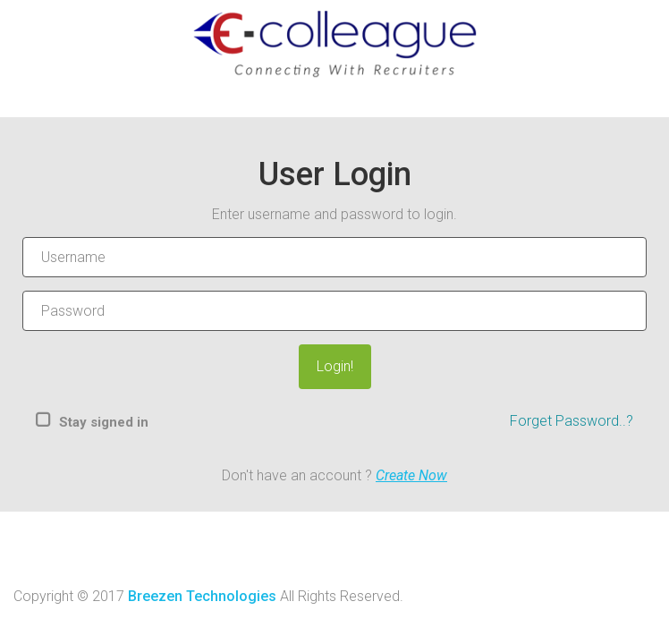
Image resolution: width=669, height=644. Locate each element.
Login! (335, 366)
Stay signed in (104, 422)
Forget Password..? (572, 421)
